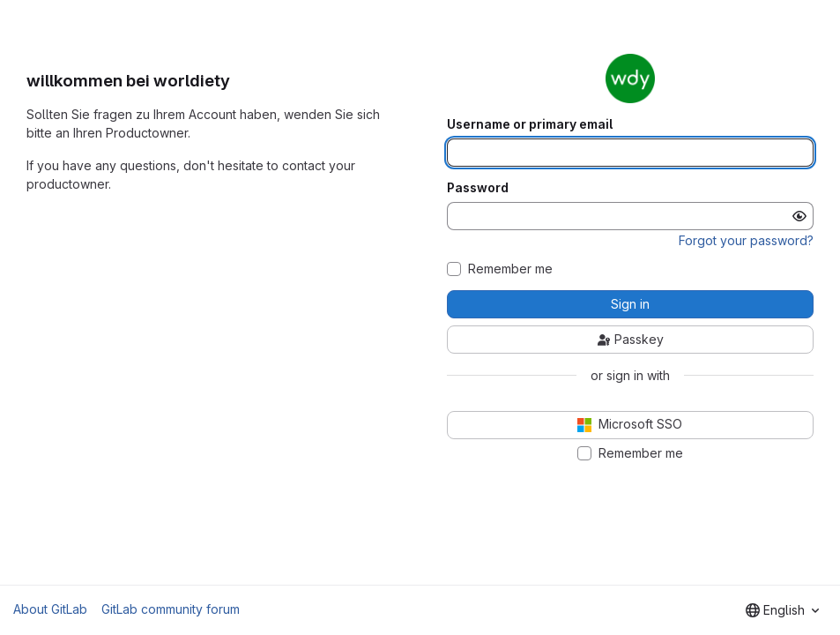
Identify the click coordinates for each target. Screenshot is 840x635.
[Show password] (799, 216)
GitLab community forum (171, 609)
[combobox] (782, 610)
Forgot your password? (746, 240)
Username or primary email (530, 124)
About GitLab (50, 609)
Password (478, 188)
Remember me (510, 269)
